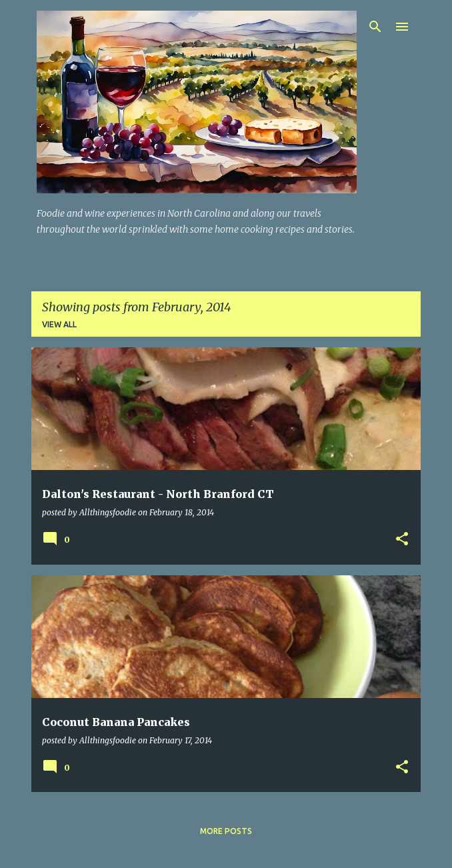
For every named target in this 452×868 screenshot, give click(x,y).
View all (59, 324)
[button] (402, 540)
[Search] (375, 27)
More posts (226, 831)
